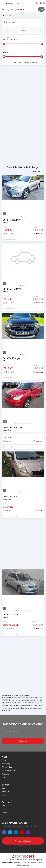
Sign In (42, 3)
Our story (5, 760)
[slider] (4, 44)
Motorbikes (6, 791)
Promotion (5, 774)
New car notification (23, 841)
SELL (41, 9)
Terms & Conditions (9, 771)
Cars (3, 788)
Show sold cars (9, 22)
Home (4, 15)
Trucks (4, 795)
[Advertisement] (23, 93)
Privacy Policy (7, 767)
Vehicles (9, 15)
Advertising (6, 764)
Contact (5, 778)
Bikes (4, 809)
